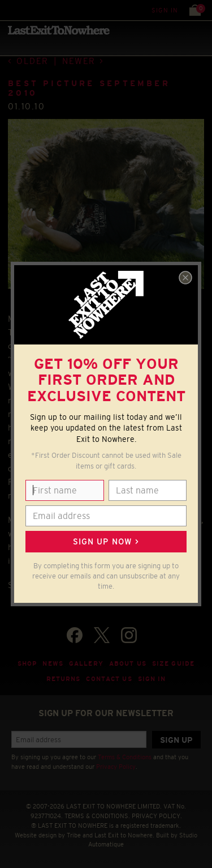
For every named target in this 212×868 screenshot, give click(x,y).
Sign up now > (106, 542)
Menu (11, 10)
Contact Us (109, 679)
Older (33, 61)
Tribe (74, 835)
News (53, 663)
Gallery (86, 663)
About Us (128, 663)
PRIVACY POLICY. (157, 816)
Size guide (173, 663)
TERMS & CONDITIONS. (97, 816)
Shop (27, 663)
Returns (64, 679)
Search (34, 10)
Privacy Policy (116, 767)
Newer (79, 61)
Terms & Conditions (125, 757)
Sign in (165, 10)
